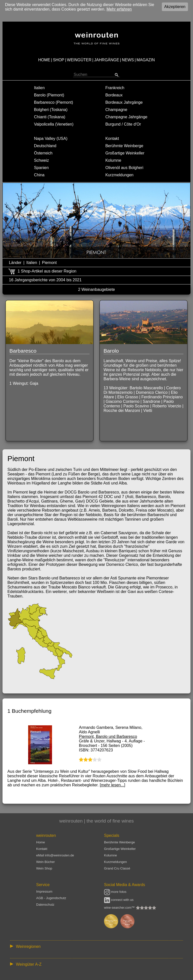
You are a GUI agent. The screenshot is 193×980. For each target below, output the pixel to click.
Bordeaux (114, 95)
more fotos (115, 892)
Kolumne (113, 160)
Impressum (44, 891)
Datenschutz (45, 905)
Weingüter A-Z (29, 964)
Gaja (34, 383)
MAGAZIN (146, 60)
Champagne (116, 110)
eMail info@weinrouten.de (55, 855)
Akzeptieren (175, 7)
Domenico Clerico (152, 392)
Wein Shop (44, 868)
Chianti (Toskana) (50, 117)
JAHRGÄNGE (107, 60)
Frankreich (115, 88)
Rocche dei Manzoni (122, 411)
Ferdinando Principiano (162, 397)
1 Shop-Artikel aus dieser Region (47, 271)
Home (41, 842)
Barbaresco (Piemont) (54, 102)
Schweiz (41, 160)
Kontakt (112, 139)
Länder (15, 263)
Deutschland (45, 146)
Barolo (111, 351)
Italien (39, 88)
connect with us (119, 900)
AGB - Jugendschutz (51, 898)
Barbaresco (23, 351)
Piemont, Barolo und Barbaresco (108, 737)
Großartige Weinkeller (125, 153)
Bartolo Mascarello (146, 388)
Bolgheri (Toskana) (51, 110)
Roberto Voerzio (167, 406)
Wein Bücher (45, 862)
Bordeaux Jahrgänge (124, 102)
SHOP (58, 60)
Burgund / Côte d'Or (123, 124)
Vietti (148, 411)
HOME (44, 60)
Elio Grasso (128, 397)
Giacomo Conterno (123, 401)
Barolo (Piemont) (49, 95)
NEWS (128, 60)
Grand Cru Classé (117, 868)
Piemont (49, 263)
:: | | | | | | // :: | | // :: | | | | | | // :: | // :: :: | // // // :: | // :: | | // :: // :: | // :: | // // (96, 946)
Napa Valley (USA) (51, 139)
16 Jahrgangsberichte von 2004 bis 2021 (45, 280)
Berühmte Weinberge (124, 146)
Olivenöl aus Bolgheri (124, 168)
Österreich (43, 153)
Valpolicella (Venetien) (54, 124)
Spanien (41, 168)
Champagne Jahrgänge (126, 117)
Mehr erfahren (119, 9)
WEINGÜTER (79, 60)
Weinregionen (28, 946)
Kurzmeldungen (119, 175)
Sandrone (151, 401)
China (39, 175)
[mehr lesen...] (112, 785)
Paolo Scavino (136, 406)
